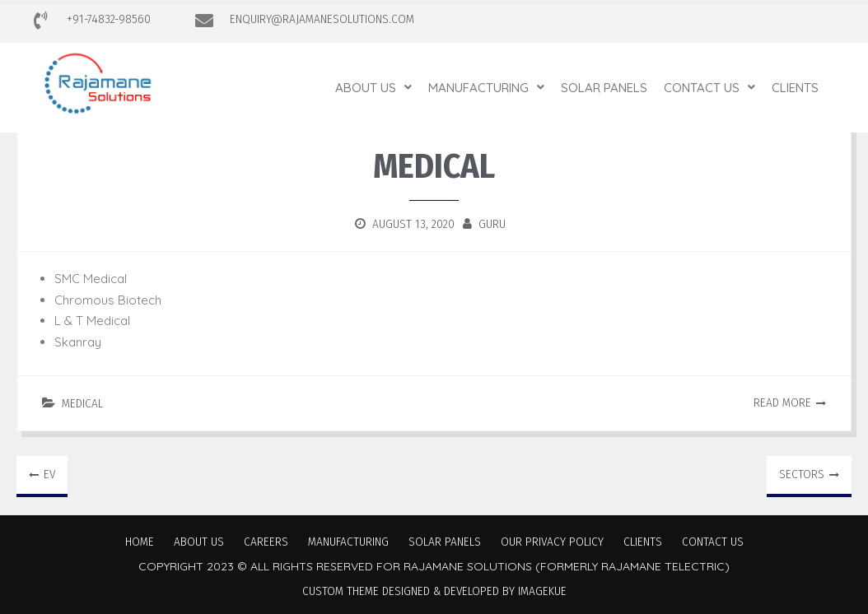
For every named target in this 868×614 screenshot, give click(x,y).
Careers (266, 542)
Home (140, 542)
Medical (82, 403)
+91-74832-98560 (109, 19)
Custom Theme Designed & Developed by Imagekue (434, 591)
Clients (795, 88)
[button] (373, 88)
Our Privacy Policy (552, 542)
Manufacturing (486, 88)
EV (49, 474)
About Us (373, 88)
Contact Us (709, 88)
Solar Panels (604, 88)
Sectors (802, 474)
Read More (782, 402)
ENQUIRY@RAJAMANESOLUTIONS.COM (322, 19)
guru (492, 224)
